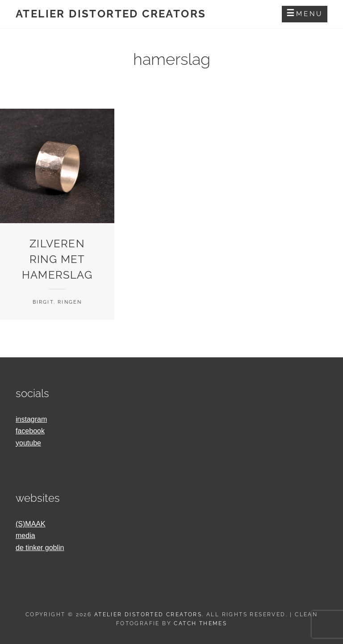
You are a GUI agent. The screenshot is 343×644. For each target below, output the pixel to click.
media (25, 536)
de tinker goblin (40, 548)
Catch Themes (200, 623)
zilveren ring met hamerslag (57, 259)
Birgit (43, 302)
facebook (30, 431)
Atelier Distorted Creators (111, 14)
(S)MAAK (31, 524)
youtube (28, 443)
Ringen (70, 302)
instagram (31, 419)
